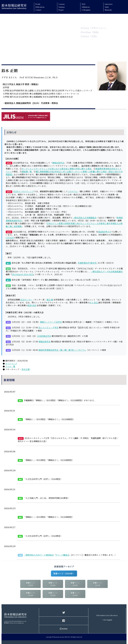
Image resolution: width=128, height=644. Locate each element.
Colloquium (86, 10)
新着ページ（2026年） (64, 573)
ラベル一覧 (10, 366)
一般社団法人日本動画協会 (84, 218)
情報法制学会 (58, 163)
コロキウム (73, 191)
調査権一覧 (27, 172)
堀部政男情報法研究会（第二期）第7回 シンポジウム (62, 350)
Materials (108, 10)
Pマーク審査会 (62, 555)
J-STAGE (10, 238)
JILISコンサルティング (24, 191)
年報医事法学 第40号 (87, 263)
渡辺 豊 (50, 300)
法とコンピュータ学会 (48, 328)
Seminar (62, 7)
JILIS (83, 4)
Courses (61, 4)
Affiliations (86, 7)
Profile (38, 4)
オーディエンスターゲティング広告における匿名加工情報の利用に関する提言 (57, 169)
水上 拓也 (94, 303)
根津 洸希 (32, 305)
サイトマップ (11, 364)
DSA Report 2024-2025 (22, 274)
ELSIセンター (26, 300)
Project (61, 10)
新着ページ (30, 584)
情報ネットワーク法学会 (51, 322)
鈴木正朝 (26, 369)
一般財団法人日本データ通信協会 (39, 555)
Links (107, 7)
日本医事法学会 (44, 336)
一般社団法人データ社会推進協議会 (107, 272)
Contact (38, 10)
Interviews (109, 4)
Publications (40, 7)
